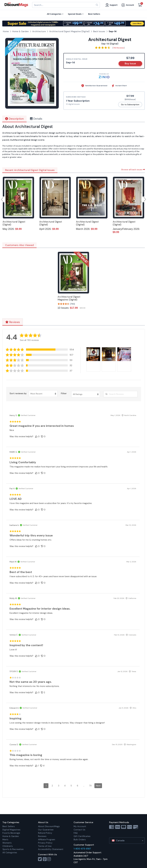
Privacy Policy (45, 843)
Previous (3, 199)
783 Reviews (119, 48)
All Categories (10, 853)
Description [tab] (14, 119)
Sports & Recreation (13, 849)
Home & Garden (11, 836)
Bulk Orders (80, 840)
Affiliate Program (46, 840)
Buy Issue (130, 63)
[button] (40, 350)
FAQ (76, 833)
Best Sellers (9, 826)
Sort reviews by (18, 393)
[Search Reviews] (120, 394)
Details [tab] (36, 119)
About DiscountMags (49, 826)
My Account (80, 826)
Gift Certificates (82, 836)
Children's (8, 846)
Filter (64, 393)
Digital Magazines (11, 830)
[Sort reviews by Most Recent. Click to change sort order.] (43, 394)
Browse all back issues (133, 170)
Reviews (13, 322)
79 (90, 786)
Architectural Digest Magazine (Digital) (69, 298)
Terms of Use (45, 846)
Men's (5, 840)
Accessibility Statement (51, 849)
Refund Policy (45, 833)
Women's (7, 843)
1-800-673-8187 (82, 849)
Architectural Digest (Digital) (14, 223)
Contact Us (79, 830)
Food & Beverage (11, 833)
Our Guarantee (46, 830)
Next (98, 786)
